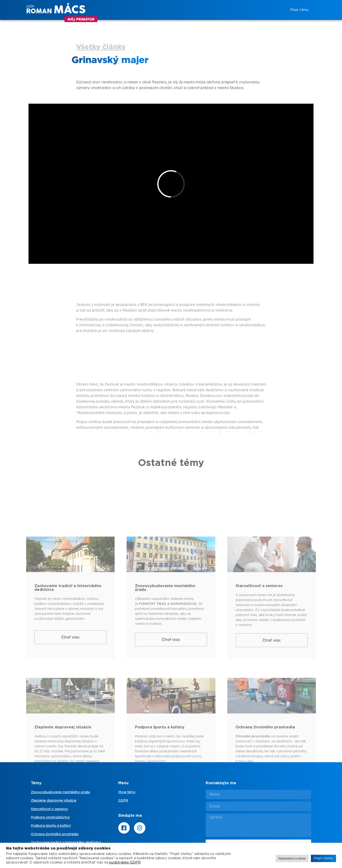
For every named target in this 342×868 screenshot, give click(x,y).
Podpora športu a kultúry (51, 826)
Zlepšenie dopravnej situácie (54, 800)
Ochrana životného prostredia (55, 834)
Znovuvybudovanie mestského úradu (60, 792)
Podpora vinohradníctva (50, 817)
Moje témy (299, 10)
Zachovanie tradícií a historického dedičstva (66, 842)
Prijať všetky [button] (323, 858)
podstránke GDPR (125, 862)
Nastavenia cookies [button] (292, 858)
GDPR (123, 800)
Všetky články (101, 47)
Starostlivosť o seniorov (50, 809)
